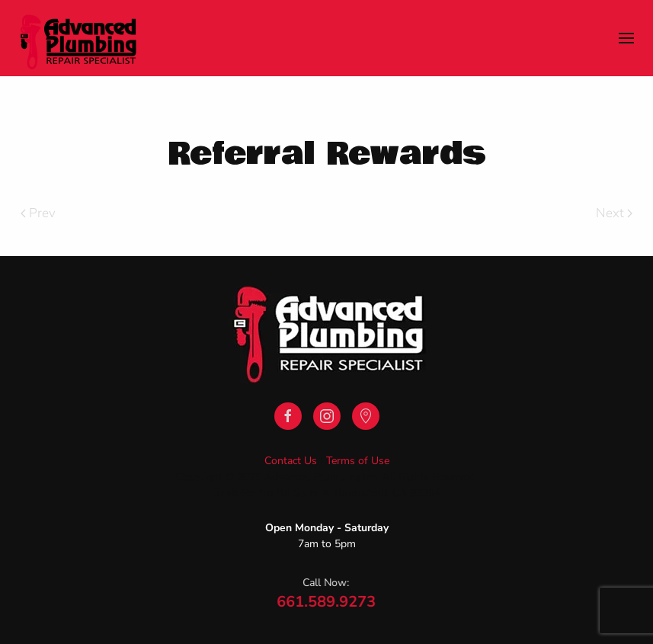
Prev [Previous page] (38, 213)
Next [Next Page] (614, 213)
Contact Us (291, 461)
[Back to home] (78, 38)
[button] (626, 38)
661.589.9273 (325, 602)
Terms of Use (358, 461)
